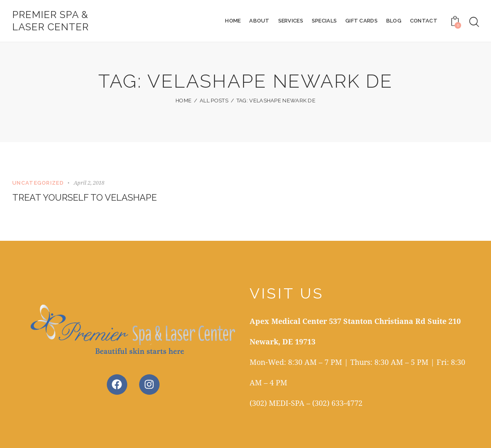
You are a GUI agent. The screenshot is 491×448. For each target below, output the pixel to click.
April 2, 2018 (89, 183)
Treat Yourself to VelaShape (84, 197)
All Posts (214, 101)
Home (184, 101)
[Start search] (474, 22)
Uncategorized (38, 183)
